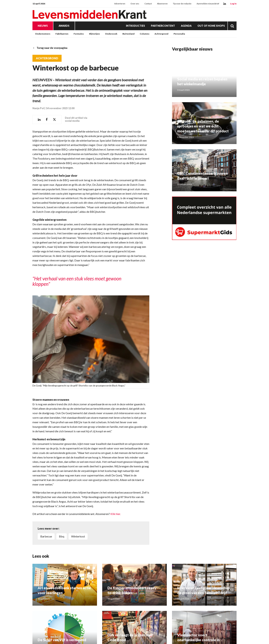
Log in (233, 4)
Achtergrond (161, 34)
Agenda (186, 26)
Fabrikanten (62, 34)
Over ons (135, 4)
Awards (64, 26)
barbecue (46, 536)
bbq (62, 536)
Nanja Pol (38, 108)
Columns (145, 34)
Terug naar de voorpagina (50, 48)
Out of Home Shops (211, 26)
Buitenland (128, 34)
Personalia (179, 34)
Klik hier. (116, 514)
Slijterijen (94, 34)
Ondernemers (43, 34)
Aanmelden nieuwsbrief (208, 4)
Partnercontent (163, 26)
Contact (148, 4)
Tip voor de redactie (182, 4)
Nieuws (43, 26)
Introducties (135, 26)
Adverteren (120, 4)
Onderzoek (111, 34)
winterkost (78, 536)
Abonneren (162, 4)
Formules (79, 34)
